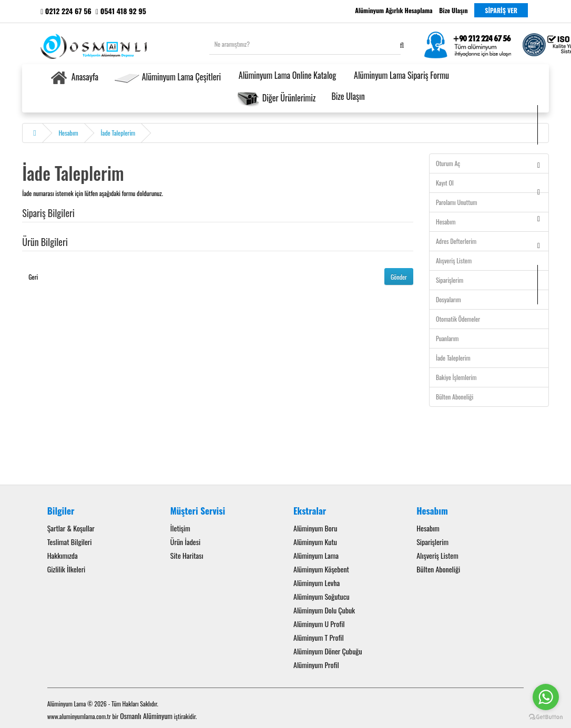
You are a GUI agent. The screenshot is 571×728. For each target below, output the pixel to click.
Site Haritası (187, 555)
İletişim (180, 528)
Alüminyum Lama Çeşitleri (167, 78)
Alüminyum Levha (317, 583)
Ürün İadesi (185, 542)
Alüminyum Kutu (315, 542)
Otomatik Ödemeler (458, 319)
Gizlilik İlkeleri (67, 569)
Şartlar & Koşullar (71, 528)
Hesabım (68, 133)
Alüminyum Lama (316, 555)
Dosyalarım (448, 299)
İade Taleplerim (118, 133)
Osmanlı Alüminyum (146, 716)
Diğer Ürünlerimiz (276, 99)
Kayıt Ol (445, 183)
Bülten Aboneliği (455, 397)
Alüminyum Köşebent (321, 569)
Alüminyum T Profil (319, 637)
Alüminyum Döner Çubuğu (328, 651)
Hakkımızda (63, 555)
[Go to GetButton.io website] (546, 717)
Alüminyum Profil (316, 665)
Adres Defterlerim (456, 241)
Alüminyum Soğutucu (322, 596)
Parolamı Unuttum (456, 202)
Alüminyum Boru (315, 528)
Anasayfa (74, 78)
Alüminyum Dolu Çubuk (324, 610)
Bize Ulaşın (348, 96)
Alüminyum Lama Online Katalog (286, 75)
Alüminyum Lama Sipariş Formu (400, 75)
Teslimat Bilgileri (70, 542)
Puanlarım (447, 338)
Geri (33, 277)
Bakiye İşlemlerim (456, 377)
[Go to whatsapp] (546, 697)
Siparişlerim (450, 280)
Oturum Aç (448, 163)
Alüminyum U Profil (319, 624)
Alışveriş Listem (454, 260)
